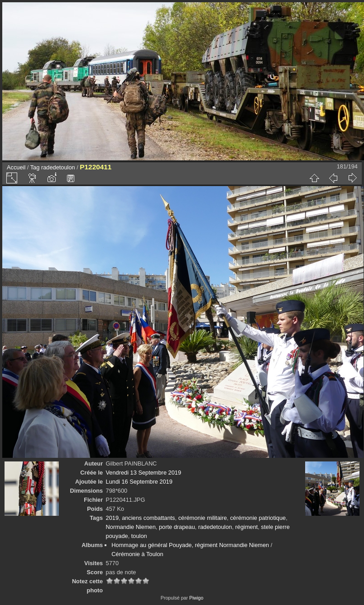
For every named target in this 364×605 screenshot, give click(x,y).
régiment (247, 527)
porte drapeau (177, 527)
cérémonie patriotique (258, 518)
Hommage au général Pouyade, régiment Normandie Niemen (190, 545)
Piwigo (196, 598)
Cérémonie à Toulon (137, 554)
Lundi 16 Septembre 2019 (139, 482)
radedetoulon (58, 167)
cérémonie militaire (203, 518)
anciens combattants (148, 518)
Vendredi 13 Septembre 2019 (144, 473)
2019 (112, 518)
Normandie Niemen (131, 527)
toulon (139, 536)
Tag (35, 167)
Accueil (16, 167)
